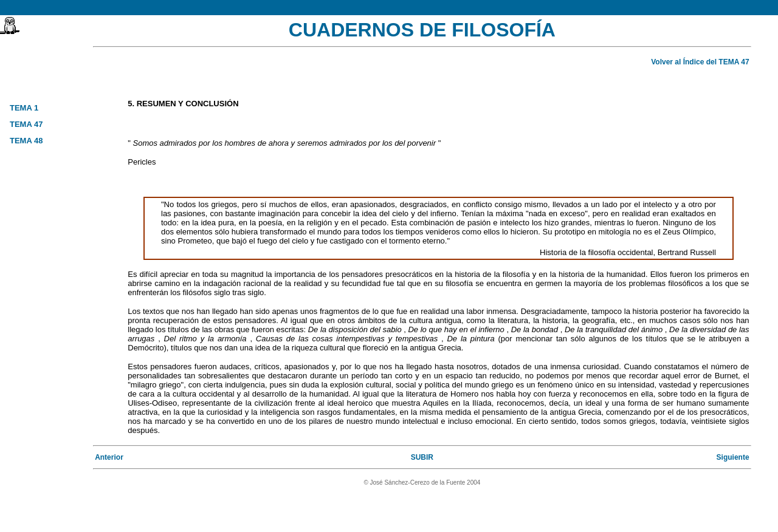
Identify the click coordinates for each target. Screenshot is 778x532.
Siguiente (733, 457)
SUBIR (422, 457)
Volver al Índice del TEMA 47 (700, 62)
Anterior (109, 457)
